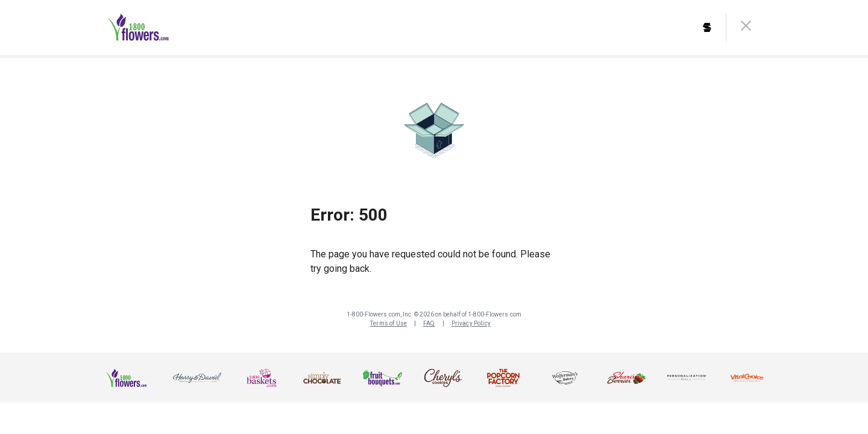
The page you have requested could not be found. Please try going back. (430, 261)
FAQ (429, 323)
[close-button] (746, 28)
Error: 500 (349, 215)
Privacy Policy (471, 323)
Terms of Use (388, 323)
